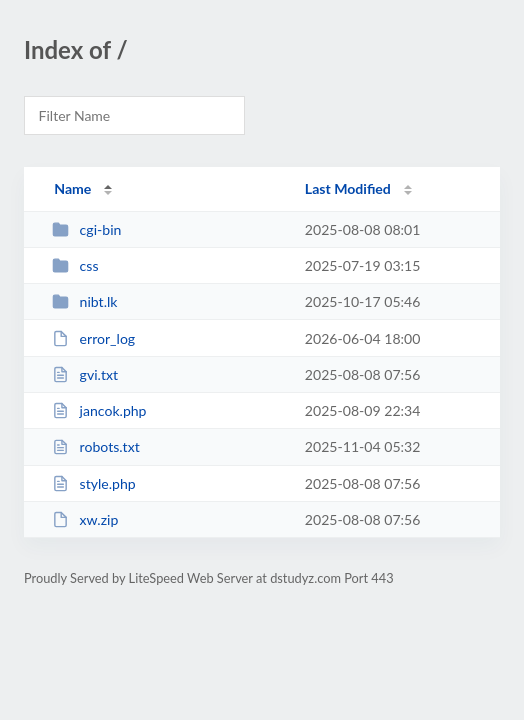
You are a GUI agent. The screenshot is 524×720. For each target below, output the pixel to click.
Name (72, 188)
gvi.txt (85, 374)
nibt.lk (84, 301)
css (75, 265)
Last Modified (348, 188)
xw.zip (85, 519)
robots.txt (96, 446)
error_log (93, 338)
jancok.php (99, 410)
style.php (94, 483)
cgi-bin (86, 229)
